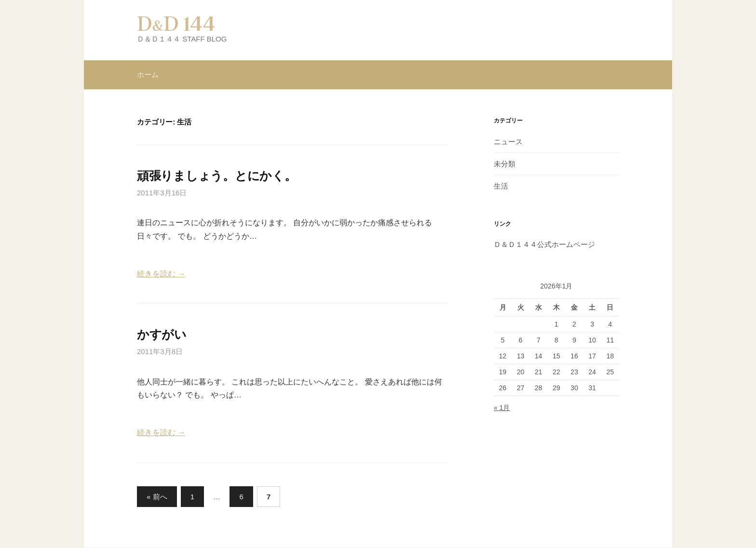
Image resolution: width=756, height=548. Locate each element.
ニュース (508, 142)
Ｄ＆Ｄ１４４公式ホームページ (544, 244)
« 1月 (502, 408)
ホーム (148, 75)
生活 (501, 186)
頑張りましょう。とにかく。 (217, 176)
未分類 (505, 164)
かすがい (162, 334)
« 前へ (157, 497)
